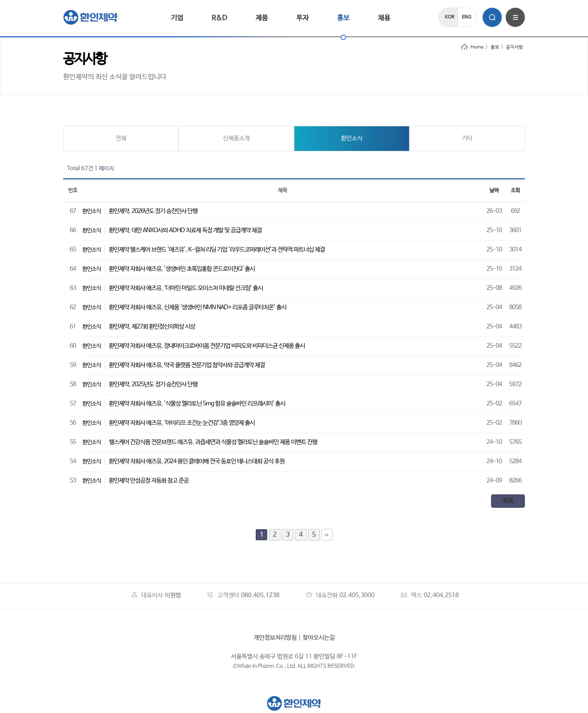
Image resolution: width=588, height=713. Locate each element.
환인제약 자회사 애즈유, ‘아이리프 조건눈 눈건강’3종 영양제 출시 (182, 423)
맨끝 (327, 535)
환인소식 (352, 138)
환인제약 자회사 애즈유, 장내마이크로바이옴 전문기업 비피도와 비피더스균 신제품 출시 (207, 346)
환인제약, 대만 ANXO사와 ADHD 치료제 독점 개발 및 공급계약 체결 (185, 230)
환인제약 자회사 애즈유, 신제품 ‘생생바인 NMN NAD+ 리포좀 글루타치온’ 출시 (198, 307)
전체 (121, 138)
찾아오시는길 (319, 638)
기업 (177, 18)
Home (472, 47)
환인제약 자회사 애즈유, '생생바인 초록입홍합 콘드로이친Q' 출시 (182, 269)
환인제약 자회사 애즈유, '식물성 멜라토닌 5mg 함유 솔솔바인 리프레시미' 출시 (197, 404)
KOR (449, 17)
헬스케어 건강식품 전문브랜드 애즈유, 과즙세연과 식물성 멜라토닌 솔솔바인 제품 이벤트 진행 (213, 442)
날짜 (494, 191)
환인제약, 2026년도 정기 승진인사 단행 (153, 211)
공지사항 (514, 47)
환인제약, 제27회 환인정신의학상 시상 (152, 327)
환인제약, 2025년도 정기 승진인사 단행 (153, 384)
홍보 (343, 18)
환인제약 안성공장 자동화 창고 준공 (149, 481)
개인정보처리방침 (275, 638)
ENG (467, 17)
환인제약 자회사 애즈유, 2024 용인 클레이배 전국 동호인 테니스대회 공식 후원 (197, 461)
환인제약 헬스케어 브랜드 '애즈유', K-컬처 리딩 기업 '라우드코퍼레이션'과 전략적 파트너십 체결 (217, 250)
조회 (515, 191)
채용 (384, 18)
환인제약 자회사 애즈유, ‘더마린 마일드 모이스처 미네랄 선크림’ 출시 (186, 288)
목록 (508, 501)
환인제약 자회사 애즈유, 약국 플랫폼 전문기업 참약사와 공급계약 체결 (187, 365)
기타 (467, 138)
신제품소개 (236, 138)
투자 (302, 18)
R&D (219, 18)
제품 (262, 18)
